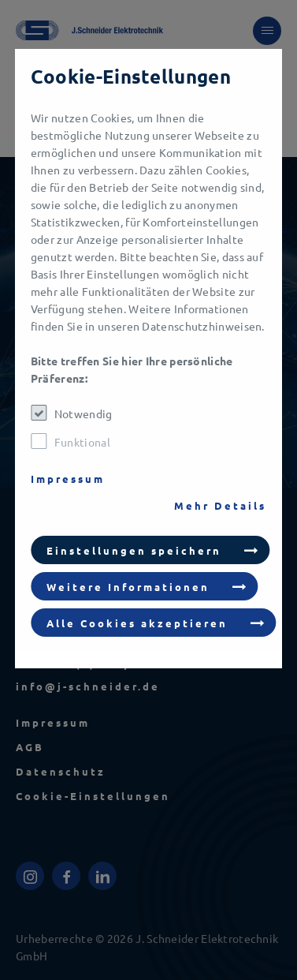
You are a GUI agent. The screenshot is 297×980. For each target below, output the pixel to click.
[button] (150, 550)
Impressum (68, 479)
